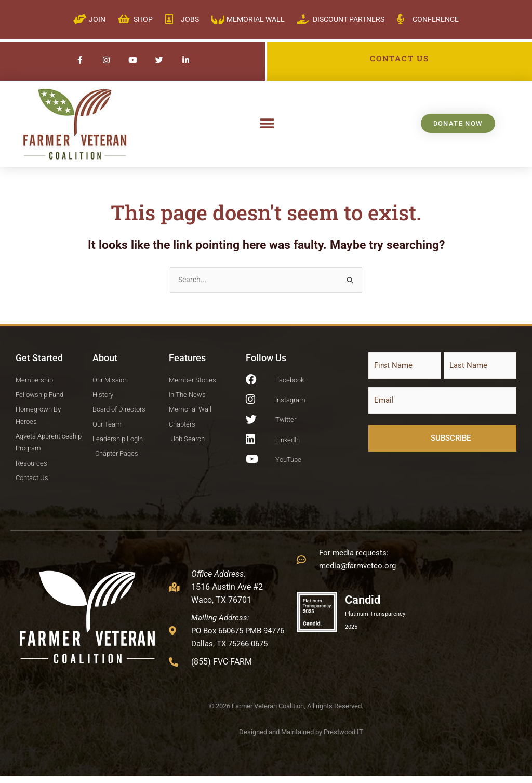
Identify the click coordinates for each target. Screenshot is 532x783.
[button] (267, 123)
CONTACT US (400, 58)
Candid (367, 606)
